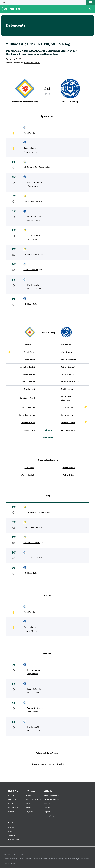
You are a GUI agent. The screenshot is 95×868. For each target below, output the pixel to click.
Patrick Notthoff (68, 367)
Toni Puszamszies (42, 167)
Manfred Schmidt (32, 63)
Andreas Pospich (28, 423)
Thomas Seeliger (31, 201)
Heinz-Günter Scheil (26, 398)
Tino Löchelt (33, 239)
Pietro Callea (33, 217)
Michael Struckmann (70, 382)
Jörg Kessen (33, 186)
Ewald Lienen (67, 415)
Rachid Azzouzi (34, 182)
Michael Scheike (34, 289)
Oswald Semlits (68, 374)
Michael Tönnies (30, 152)
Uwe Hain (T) (29, 345)
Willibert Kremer (68, 430)
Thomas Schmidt (31, 270)
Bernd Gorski (29, 133)
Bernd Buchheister (31, 255)
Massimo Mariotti (69, 360)
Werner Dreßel (34, 236)
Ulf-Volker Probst (27, 367)
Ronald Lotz (30, 360)
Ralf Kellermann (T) (70, 345)
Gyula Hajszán (29, 148)
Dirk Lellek (32, 285)
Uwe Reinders (29, 430)
